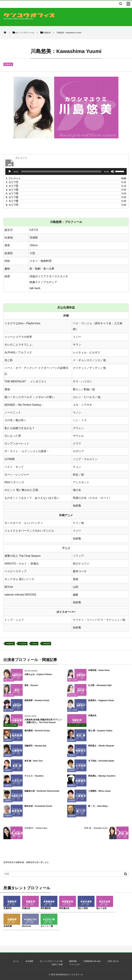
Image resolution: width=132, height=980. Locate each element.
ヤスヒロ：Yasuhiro (34, 778)
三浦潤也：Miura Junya (99, 793)
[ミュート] (113, 171)
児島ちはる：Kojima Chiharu (38, 676)
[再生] (10, 171)
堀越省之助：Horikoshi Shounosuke (42, 793)
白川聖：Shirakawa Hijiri (100, 687)
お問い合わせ (113, 961)
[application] (66, 171)
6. (12, 197)
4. (12, 190)
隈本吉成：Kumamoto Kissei (38, 808)
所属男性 (8, 742)
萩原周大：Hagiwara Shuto (101, 703)
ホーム (16, 961)
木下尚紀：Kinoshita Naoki (101, 763)
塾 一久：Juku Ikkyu (98, 808)
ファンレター (75, 964)
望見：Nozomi (31, 687)
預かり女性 (9, 682)
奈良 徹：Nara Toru (34, 763)
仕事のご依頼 (57, 964)
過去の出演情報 (10, 727)
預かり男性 (9, 712)
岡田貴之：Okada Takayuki (101, 748)
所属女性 (8, 64)
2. (12, 182)
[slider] (61, 171)
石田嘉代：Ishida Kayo (36, 828)
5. (12, 193)
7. (12, 201)
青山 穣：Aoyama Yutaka (100, 733)
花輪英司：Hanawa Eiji (35, 748)
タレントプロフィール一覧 (51, 961)
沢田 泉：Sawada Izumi (96, 828)
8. (12, 205)
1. (13, 178)
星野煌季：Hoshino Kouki (37, 703)
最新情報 (73, 961)
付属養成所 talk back (92, 961)
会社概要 (29, 961)
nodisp (34, 644)
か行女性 (23, 644)
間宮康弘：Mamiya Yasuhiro (102, 778)
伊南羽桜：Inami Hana (99, 672)
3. (12, 186)
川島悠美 (46, 644)
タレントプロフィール (77, 727)
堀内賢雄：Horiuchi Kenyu (37, 733)
